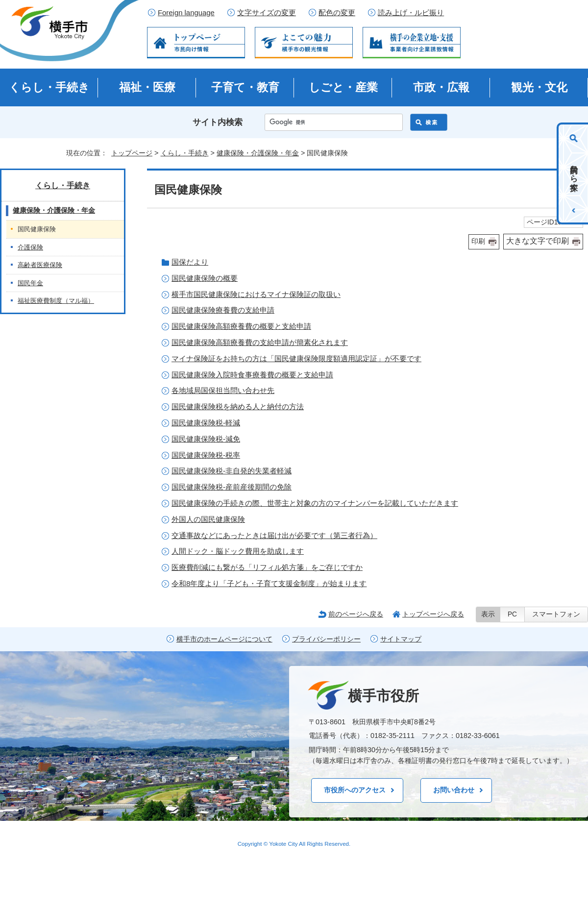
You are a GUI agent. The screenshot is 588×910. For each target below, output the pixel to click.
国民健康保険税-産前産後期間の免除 (232, 487)
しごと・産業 (343, 87)
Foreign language (186, 13)
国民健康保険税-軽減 (206, 423)
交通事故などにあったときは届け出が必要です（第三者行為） (274, 535)
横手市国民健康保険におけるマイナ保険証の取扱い (256, 294)
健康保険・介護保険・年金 (258, 153)
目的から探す (574, 173)
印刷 (478, 241)
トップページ (132, 153)
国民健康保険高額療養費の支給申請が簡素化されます (260, 342)
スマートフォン (556, 614)
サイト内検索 (218, 122)
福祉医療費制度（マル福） (56, 301)
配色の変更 (337, 13)
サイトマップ (401, 639)
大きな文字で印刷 (538, 241)
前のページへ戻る (356, 614)
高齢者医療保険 (40, 265)
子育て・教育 (245, 87)
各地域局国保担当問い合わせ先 (223, 390)
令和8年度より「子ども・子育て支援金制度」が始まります (269, 583)
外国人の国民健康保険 (208, 519)
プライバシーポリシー (326, 639)
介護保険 (30, 247)
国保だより (190, 262)
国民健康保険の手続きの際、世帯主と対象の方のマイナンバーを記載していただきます (315, 503)
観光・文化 (539, 87)
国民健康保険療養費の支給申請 (223, 310)
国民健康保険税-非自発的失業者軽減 (232, 471)
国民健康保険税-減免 (206, 439)
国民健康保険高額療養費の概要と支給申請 (241, 326)
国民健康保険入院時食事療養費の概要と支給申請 (252, 375)
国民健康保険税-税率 (206, 455)
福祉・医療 (147, 87)
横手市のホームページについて (224, 639)
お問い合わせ (454, 790)
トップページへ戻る (433, 614)
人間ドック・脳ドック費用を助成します (238, 551)
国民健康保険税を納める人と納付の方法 (238, 406)
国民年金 (30, 283)
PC (512, 614)
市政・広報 (441, 87)
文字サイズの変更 (267, 13)
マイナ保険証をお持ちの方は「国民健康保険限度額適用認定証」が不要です (296, 358)
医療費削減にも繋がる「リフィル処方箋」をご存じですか (267, 567)
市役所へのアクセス (355, 790)
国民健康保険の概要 (205, 278)
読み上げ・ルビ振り (411, 13)
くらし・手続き (49, 87)
